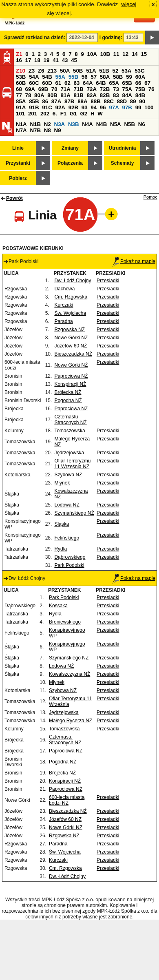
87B (69, 101)
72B (105, 89)
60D (47, 83)
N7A (21, 130)
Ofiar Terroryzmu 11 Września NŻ (72, 464)
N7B (35, 130)
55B (73, 77)
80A (39, 95)
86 (45, 101)
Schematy (123, 163)
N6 (142, 124)
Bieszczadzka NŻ (73, 354)
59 (129, 77)
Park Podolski (69, 565)
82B (105, 95)
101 (20, 114)
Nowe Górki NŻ (71, 338)
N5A (116, 124)
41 (56, 60)
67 (147, 83)
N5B (129, 124)
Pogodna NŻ (68, 400)
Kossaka (58, 606)
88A (82, 101)
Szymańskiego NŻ (74, 513)
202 (45, 114)
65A (114, 83)
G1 (73, 114)
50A (65, 71)
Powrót (14, 198)
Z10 (21, 71)
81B (79, 95)
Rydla (61, 549)
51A (91, 71)
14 (135, 54)
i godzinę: (111, 38)
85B (34, 101)
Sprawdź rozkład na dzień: (35, 38)
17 (28, 60)
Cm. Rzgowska (71, 297)
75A (127, 89)
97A (114, 107)
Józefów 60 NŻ (71, 346)
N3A (60, 124)
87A (56, 101)
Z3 (32, 71)
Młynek (62, 483)
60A (140, 77)
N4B (102, 124)
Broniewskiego (65, 622)
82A (92, 95)
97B (127, 107)
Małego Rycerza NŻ (71, 721)
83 (116, 95)
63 (77, 83)
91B (34, 107)
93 (85, 107)
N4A (87, 124)
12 (125, 54)
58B (118, 77)
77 (19, 95)
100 (149, 107)
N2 (47, 124)
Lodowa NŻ (67, 505)
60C (34, 83)
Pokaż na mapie (134, 261)
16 (19, 60)
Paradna (63, 321)
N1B (35, 124)
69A (30, 89)
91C (47, 107)
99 (138, 107)
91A (21, 107)
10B (105, 54)
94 (94, 107)
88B (95, 101)
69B (43, 89)
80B (52, 95)
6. (55, 114)
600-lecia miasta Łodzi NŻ (67, 800)
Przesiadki (108, 281)
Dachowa (64, 289)
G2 (84, 114)
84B (140, 95)
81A (65, 95)
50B (78, 71)
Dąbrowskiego (70, 557)
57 (94, 77)
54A (34, 77)
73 (116, 89)
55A (60, 77)
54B (47, 77)
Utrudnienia (123, 148)
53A (126, 71)
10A (92, 54)
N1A (21, 124)
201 (33, 114)
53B (21, 77)
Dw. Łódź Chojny (73, 281)
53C (139, 71)
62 (67, 83)
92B (73, 107)
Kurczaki (64, 305)
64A (88, 83)
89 (133, 101)
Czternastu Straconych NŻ (70, 420)
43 (65, 60)
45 (74, 60)
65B (127, 83)
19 (47, 60)
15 (144, 54)
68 (19, 89)
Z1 (19, 54)
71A (65, 89)
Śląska (62, 524)
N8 (47, 130)
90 (142, 101)
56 (85, 77)
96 (103, 107)
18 (37, 60)
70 (54, 89)
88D (122, 101)
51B (104, 71)
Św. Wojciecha (70, 313)
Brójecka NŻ (68, 392)
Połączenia (70, 163)
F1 (64, 114)
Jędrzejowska (69, 453)
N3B (74, 124)
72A (92, 89)
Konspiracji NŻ (70, 384)
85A (21, 101)
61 (58, 83)
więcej (129, 4)
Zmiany (70, 148)
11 (116, 54)
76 (151, 89)
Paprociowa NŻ (71, 376)
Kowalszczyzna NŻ (70, 674)
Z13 (52, 71)
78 (28, 95)
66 (138, 83)
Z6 (41, 71)
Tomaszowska (70, 431)
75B (140, 89)
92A (60, 107)
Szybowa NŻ (68, 475)
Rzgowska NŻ (70, 330)
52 (116, 71)
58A (105, 77)
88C (108, 101)
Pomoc (150, 197)
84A (127, 95)
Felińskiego (67, 538)
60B (21, 83)
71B (79, 89)
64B (101, 83)
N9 (58, 130)
